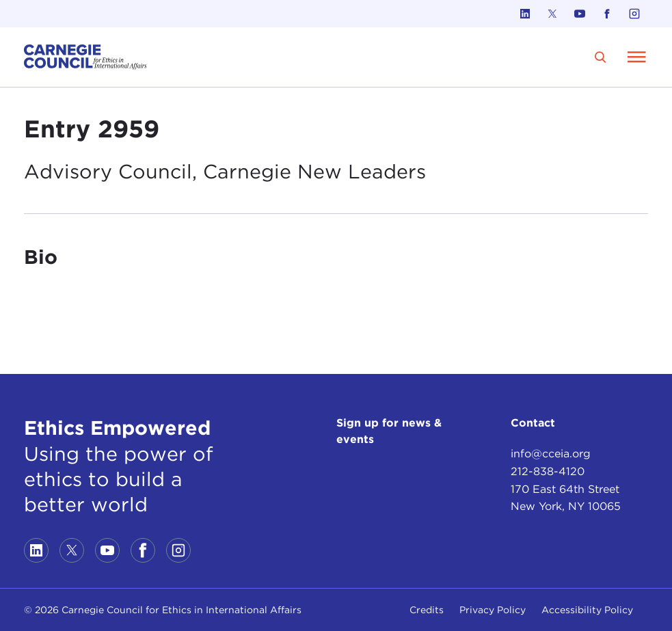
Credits (427, 610)
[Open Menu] (636, 57)
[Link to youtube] (580, 14)
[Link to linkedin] (525, 14)
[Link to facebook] (607, 14)
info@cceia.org (551, 454)
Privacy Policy (493, 610)
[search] (601, 57)
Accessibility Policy (587, 610)
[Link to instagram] (634, 14)
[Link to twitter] (552, 14)
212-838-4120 (548, 471)
